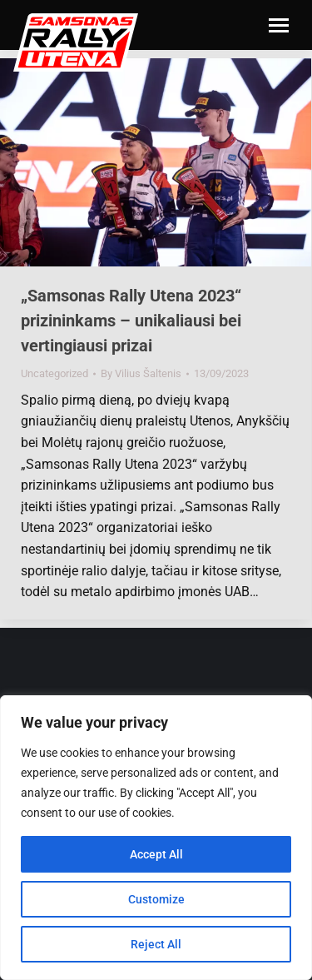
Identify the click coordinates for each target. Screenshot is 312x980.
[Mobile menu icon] (279, 25)
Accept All (156, 854)
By (141, 373)
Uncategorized (54, 373)
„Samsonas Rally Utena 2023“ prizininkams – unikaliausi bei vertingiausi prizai (131, 321)
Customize (156, 899)
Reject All (156, 944)
